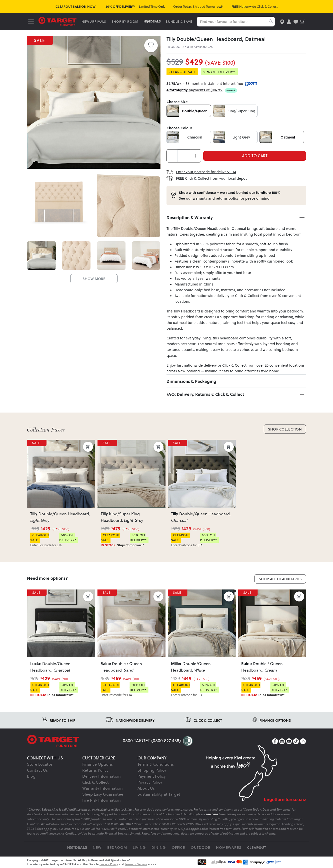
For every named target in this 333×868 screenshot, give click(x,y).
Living (139, 847)
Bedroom (117, 847)
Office (178, 847)
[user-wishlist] (296, 21)
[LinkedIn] (303, 741)
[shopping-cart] (303, 21)
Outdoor (201, 847)
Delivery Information (101, 776)
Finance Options (97, 764)
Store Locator (40, 764)
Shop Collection (285, 429)
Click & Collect (95, 782)
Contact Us (37, 770)
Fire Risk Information (101, 800)
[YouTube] (289, 741)
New (97, 847)
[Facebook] (275, 741)
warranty (200, 198)
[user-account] (289, 21)
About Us (146, 788)
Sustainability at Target (159, 794)
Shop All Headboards (280, 579)
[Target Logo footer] (75, 741)
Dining (159, 847)
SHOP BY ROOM (125, 21)
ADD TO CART (255, 156)
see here (212, 814)
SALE (40, 40)
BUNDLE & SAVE (179, 21)
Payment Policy (152, 776)
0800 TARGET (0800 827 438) (152, 741)
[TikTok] (296, 741)
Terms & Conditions (156, 764)
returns (222, 198)
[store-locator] (282, 21)
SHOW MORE (94, 278)
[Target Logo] (57, 21)
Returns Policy (95, 770)
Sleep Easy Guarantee (103, 794)
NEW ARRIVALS (94, 21)
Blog (31, 776)
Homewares (229, 847)
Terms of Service (136, 864)
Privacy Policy (150, 782)
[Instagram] (282, 741)
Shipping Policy (152, 770)
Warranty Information (102, 788)
